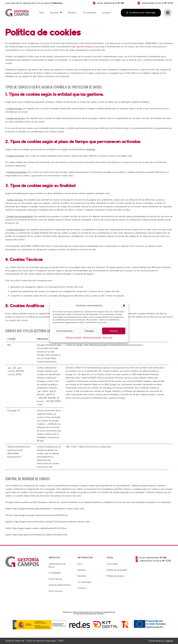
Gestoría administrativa (60, 585)
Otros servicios (56, 591)
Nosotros (82, 576)
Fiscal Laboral (55, 579)
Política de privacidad (92, 337)
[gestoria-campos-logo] (17, 13)
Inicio (80, 564)
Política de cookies (74, 337)
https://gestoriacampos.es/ (83, 47)
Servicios (82, 570)
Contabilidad (55, 573)
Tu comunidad (84, 582)
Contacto (82, 588)
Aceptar (114, 331)
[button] (124, 306)
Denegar (89, 331)
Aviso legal (108, 337)
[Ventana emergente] (168, 13)
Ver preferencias (64, 331)
